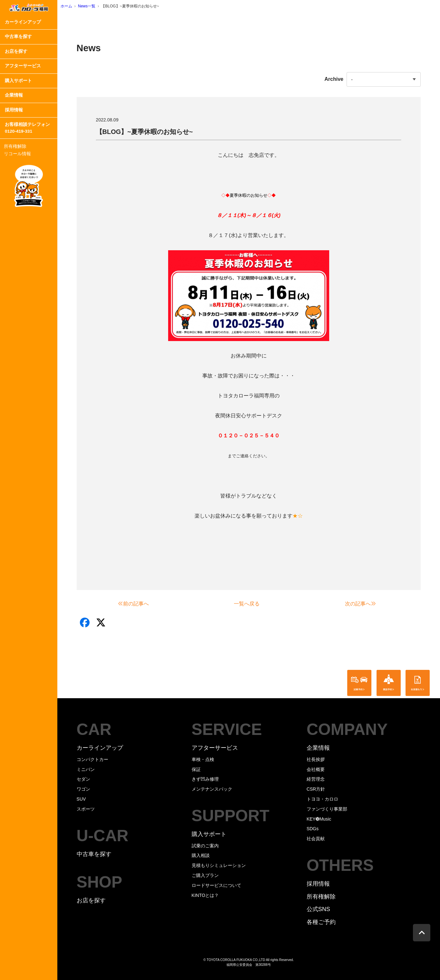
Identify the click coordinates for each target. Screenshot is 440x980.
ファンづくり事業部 (327, 809)
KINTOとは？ (205, 895)
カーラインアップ (23, 22)
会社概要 (316, 769)
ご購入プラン (205, 875)
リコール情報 (17, 154)
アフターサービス (23, 66)
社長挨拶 (316, 759)
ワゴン (83, 789)
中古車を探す (18, 37)
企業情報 (14, 95)
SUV (81, 799)
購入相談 (201, 855)
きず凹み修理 (205, 779)
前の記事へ (133, 604)
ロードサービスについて (216, 885)
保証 (196, 769)
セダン (83, 779)
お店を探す (16, 51)
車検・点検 (203, 759)
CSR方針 (316, 789)
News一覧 (87, 6)
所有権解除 (15, 146)
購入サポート (18, 81)
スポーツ (86, 809)
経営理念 (316, 779)
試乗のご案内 (205, 846)
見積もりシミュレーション (219, 865)
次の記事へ (360, 604)
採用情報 (14, 110)
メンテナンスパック (212, 789)
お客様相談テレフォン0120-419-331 (27, 128)
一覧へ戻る (247, 604)
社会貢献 (316, 839)
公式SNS (318, 909)
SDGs (313, 829)
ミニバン (86, 769)
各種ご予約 (321, 922)
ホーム (66, 6)
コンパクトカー (92, 759)
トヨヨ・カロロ (322, 799)
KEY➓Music (319, 819)
